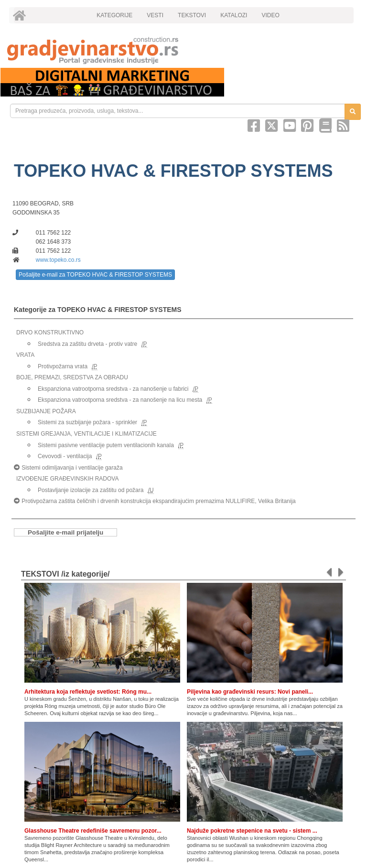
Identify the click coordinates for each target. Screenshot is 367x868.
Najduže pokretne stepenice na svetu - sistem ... (252, 831)
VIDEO (270, 15)
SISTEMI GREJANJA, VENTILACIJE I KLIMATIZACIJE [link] (86, 434)
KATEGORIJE (114, 15)
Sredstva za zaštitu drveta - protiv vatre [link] (87, 344)
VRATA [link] (25, 355)
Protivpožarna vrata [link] (63, 366)
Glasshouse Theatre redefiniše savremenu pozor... (93, 831)
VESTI (155, 15)
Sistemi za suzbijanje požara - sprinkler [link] (87, 422)
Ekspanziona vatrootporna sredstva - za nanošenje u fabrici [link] (113, 389)
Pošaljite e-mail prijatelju (65, 532)
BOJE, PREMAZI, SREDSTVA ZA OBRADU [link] (72, 377)
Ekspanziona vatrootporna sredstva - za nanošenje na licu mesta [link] (120, 400)
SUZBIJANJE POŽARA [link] (46, 411)
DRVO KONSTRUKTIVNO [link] (50, 332)
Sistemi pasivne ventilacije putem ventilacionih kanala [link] (106, 445)
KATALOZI (234, 15)
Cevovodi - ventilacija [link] (65, 456)
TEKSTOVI (192, 15)
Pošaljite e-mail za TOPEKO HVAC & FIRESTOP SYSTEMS (95, 275)
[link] (183, 50)
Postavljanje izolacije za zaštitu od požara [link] (91, 490)
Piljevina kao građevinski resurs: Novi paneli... (250, 692)
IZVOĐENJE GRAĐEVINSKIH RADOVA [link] (67, 479)
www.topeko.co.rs (58, 260)
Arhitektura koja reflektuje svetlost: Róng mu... (88, 692)
